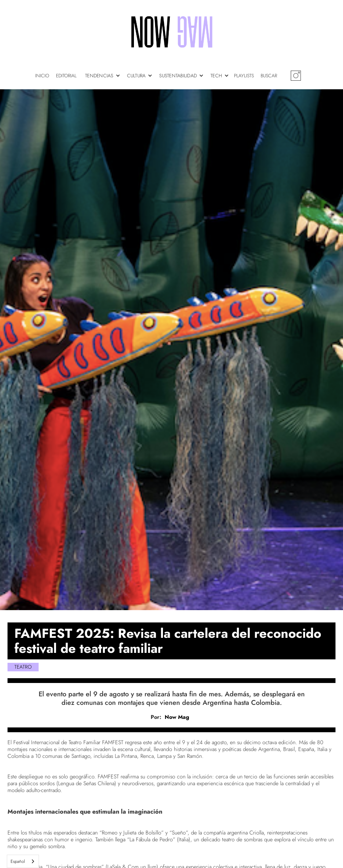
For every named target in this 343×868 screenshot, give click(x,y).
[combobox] (23, 861)
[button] (104, 76)
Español (18, 861)
